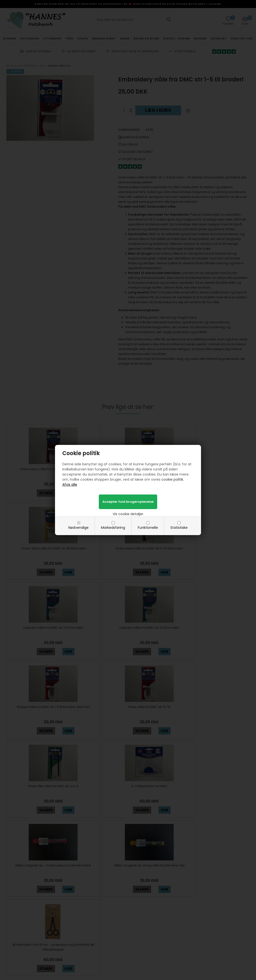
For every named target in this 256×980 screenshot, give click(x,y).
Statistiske (179, 528)
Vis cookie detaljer (128, 514)
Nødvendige (78, 528)
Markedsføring (113, 528)
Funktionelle (148, 528)
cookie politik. (173, 479)
